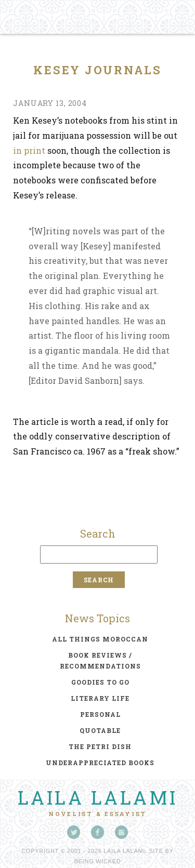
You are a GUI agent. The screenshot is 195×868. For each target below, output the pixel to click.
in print (29, 150)
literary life (100, 698)
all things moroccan (100, 639)
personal (100, 714)
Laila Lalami (98, 797)
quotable (100, 730)
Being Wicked (98, 861)
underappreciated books (100, 763)
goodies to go (100, 682)
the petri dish (100, 746)
